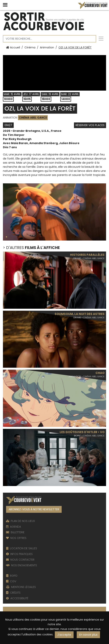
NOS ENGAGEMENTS (22, 565)
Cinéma (30, 47)
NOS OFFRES (16, 538)
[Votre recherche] (50, 39)
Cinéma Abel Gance (33, 118)
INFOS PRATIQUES (19, 554)
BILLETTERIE (15, 532)
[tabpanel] (54, 212)
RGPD (12, 576)
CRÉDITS (13, 593)
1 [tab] (7, 237)
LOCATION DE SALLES (22, 548)
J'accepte (64, 635)
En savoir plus (88, 635)
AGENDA (14, 527)
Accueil (13, 47)
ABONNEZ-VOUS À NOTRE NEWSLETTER (34, 509)
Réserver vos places (90, 125)
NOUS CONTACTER (20, 560)
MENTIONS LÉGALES (21, 587)
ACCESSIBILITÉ (17, 598)
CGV (11, 581)
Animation (47, 47)
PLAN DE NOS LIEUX (20, 521)
